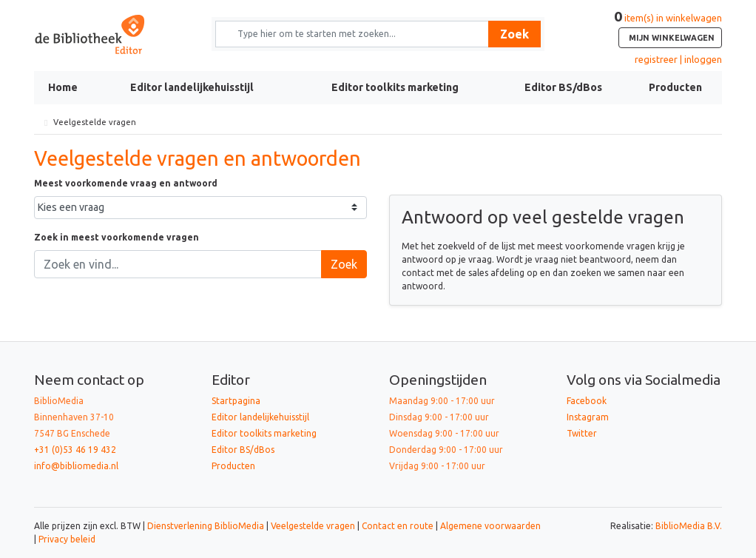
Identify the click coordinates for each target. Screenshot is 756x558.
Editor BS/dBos (563, 87)
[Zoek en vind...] (178, 264)
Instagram (588, 417)
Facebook (587, 401)
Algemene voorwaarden (490, 526)
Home (63, 87)
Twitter (582, 433)
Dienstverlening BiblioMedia (207, 526)
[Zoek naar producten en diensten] (357, 34)
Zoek (514, 34)
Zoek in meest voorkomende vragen (117, 237)
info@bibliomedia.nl (76, 466)
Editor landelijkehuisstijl (192, 87)
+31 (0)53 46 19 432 (75, 450)
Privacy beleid (67, 539)
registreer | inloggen (678, 59)
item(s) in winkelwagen (668, 30)
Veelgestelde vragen (313, 526)
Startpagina (236, 401)
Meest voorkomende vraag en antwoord (126, 183)
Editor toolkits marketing (395, 87)
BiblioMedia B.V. (689, 526)
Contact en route (398, 526)
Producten (675, 87)
